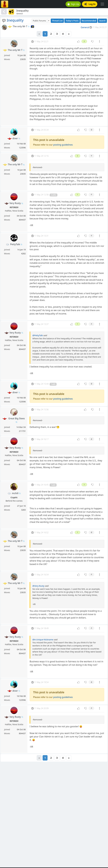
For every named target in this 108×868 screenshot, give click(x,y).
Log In (90, 4)
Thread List (57, 21)
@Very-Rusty (38, 586)
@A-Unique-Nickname (43, 640)
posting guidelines (63, 145)
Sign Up (73, 4)
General (85, 27)
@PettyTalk (38, 335)
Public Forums (39, 21)
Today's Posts (72, 21)
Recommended (89, 21)
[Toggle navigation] (102, 4)
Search (102, 21)
